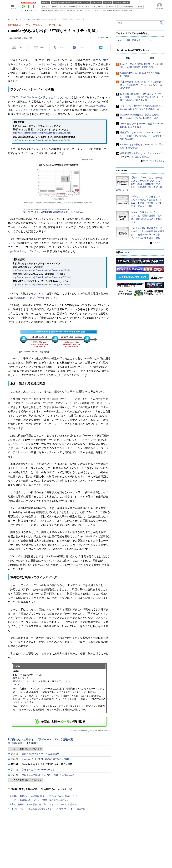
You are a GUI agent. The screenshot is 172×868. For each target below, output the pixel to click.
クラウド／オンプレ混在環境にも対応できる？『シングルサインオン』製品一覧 (47, 809)
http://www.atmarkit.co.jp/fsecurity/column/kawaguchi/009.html (42, 133)
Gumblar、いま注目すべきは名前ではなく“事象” (46, 759)
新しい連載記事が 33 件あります (28, 749)
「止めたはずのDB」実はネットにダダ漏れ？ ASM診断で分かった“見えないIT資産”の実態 (141, 85)
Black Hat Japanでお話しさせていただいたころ (47, 97)
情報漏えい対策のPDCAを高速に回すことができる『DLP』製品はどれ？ (44, 796)
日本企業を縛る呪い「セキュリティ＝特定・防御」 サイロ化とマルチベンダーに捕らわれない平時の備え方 (142, 97)
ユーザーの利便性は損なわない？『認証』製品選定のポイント (39, 800)
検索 (162, 23)
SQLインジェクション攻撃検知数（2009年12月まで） (46, 212)
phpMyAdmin (18, 251)
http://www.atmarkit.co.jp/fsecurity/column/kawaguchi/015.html (42, 270)
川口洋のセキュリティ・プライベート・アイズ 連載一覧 (40, 740)
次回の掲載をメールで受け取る (25, 743)
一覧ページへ (158, 243)
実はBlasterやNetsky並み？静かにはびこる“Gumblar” (48, 775)
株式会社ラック (21, 678)
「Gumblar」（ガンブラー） (29, 298)
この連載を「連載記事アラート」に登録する (59, 722)
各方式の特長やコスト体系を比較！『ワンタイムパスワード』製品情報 (43, 804)
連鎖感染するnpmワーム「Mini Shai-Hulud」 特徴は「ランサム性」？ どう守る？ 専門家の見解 (143, 136)
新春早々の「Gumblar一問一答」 (38, 770)
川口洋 (101, 38)
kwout (81, 212)
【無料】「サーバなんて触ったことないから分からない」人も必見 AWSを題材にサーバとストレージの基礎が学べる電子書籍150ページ (139, 184)
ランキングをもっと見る (154, 161)
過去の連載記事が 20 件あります (28, 780)
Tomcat (94, 247)
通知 (42, 48)
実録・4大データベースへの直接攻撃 (41, 754)
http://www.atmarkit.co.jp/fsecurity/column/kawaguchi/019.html (42, 277)
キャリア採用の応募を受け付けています (136, 40)
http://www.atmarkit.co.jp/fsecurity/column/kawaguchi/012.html (42, 140)
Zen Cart (35, 251)
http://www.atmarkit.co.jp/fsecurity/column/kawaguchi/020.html (42, 285)
